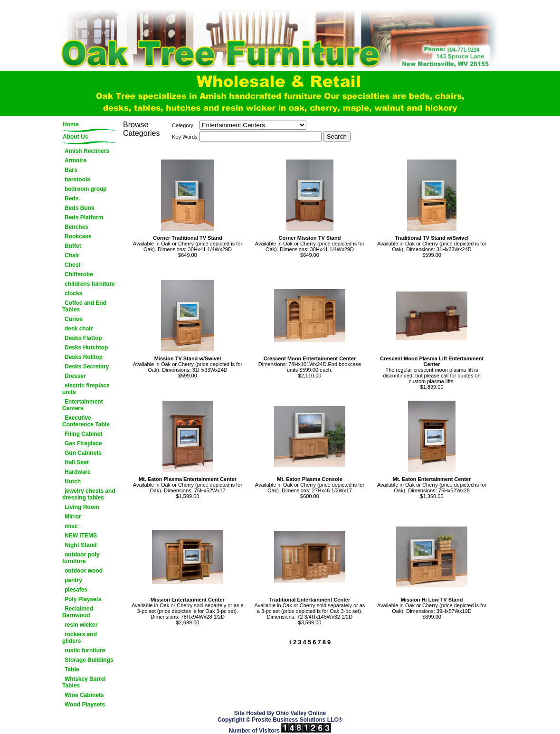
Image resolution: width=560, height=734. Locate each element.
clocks (73, 293)
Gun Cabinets (83, 453)
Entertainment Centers (83, 405)
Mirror (73, 517)
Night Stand (81, 545)
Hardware (78, 472)
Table (72, 669)
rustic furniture (85, 650)
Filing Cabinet (83, 434)
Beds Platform (84, 217)
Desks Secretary (87, 367)
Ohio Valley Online (301, 713)
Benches (76, 227)
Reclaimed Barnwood (78, 612)
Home (71, 124)
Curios (74, 319)
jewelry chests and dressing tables (89, 494)
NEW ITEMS (81, 536)
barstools (77, 179)
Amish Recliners (87, 151)
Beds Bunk (80, 208)
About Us (75, 137)
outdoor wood (84, 571)
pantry (73, 580)
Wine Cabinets (84, 695)
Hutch (73, 481)
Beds (71, 198)
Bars (71, 170)
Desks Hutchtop (86, 348)
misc (71, 526)
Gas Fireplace (83, 443)
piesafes (76, 590)
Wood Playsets (85, 705)
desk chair (79, 329)
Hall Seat (77, 462)
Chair (72, 255)
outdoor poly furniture (81, 558)
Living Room (82, 507)
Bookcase (78, 236)
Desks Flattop (83, 338)
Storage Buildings (89, 660)
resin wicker (81, 625)
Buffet (73, 246)
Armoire (76, 160)
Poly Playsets (83, 599)
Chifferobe (79, 274)
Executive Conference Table (86, 421)
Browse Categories (141, 129)
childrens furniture (90, 284)
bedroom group (86, 189)
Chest (72, 265)
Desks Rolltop (84, 357)
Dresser (75, 376)
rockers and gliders (80, 638)
